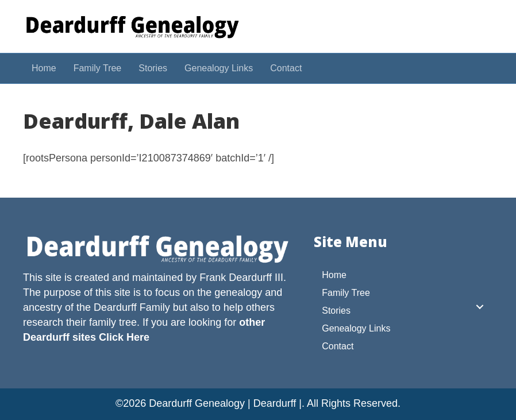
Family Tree (98, 68)
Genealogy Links (219, 68)
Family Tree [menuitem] (346, 293)
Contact (286, 68)
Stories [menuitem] (336, 311)
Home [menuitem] (334, 275)
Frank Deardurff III (241, 278)
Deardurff (115, 307)
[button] (480, 307)
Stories (153, 68)
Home (44, 68)
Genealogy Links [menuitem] (356, 328)
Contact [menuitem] (338, 346)
